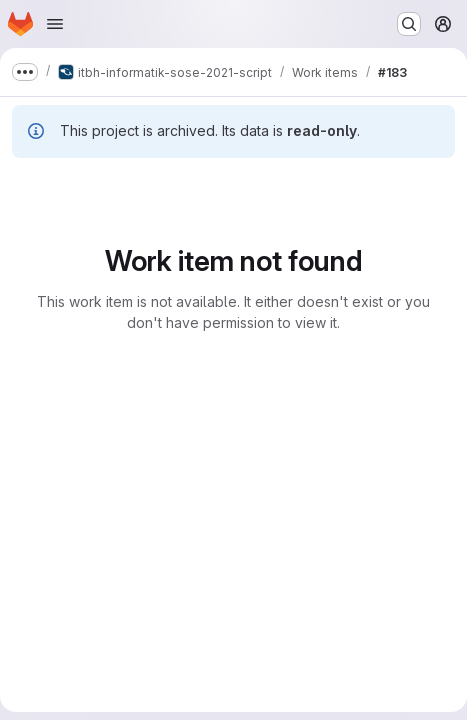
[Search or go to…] (409, 24)
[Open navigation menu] (55, 24)
